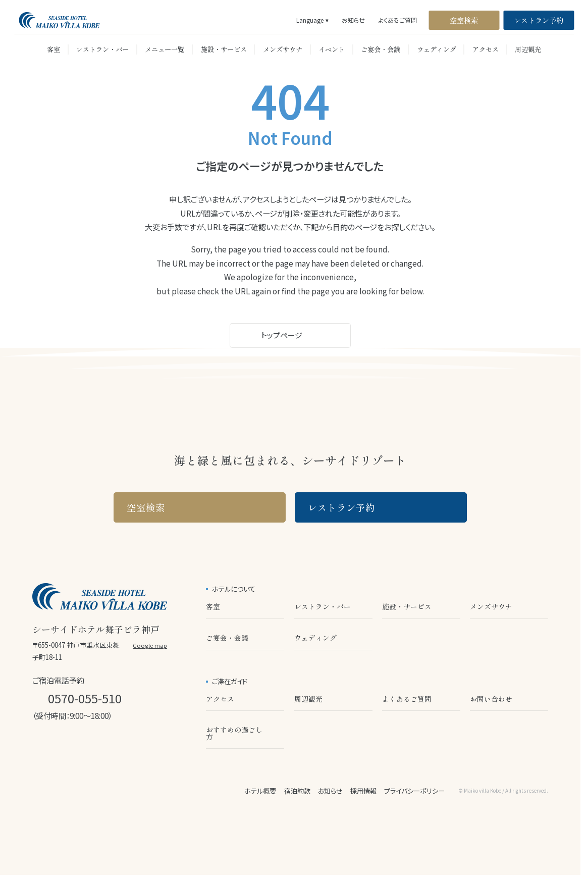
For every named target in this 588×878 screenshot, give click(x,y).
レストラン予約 (539, 20)
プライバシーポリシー (414, 791)
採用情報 (363, 791)
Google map (150, 645)
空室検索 (464, 20)
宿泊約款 (297, 791)
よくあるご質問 (398, 20)
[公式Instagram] (38, 749)
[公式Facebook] (132, 749)
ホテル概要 (260, 791)
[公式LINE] (62, 749)
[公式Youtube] (109, 749)
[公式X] (85, 749)
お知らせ (353, 20)
